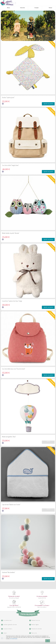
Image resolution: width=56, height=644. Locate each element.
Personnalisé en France (42, 606)
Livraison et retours (8, 629)
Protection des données (37, 629)
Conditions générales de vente (10, 625)
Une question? (14, 606)
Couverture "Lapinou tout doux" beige (12, 301)
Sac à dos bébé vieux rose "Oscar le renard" (14, 369)
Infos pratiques (28, 613)
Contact (5, 633)
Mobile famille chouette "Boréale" (11, 233)
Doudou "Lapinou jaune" (8, 98)
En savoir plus (14, 639)
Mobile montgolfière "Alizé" (9, 437)
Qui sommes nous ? (8, 620)
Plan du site (34, 633)
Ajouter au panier (48, 104)
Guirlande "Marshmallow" (9, 573)
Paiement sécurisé (14, 596)
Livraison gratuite (42, 596)
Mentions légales (35, 625)
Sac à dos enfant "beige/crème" (10, 165)
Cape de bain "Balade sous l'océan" (11, 505)
